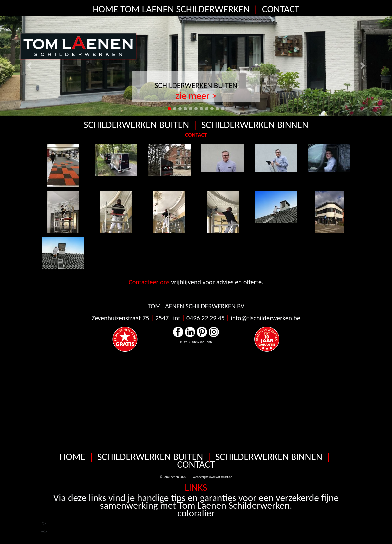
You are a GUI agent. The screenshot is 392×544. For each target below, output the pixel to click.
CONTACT (281, 9)
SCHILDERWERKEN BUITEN (196, 85)
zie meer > (196, 96)
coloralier (196, 516)
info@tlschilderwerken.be (265, 321)
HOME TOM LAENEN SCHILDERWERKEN (171, 9)
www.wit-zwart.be (220, 480)
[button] (29, 66)
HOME (74, 459)
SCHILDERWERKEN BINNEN (255, 125)
